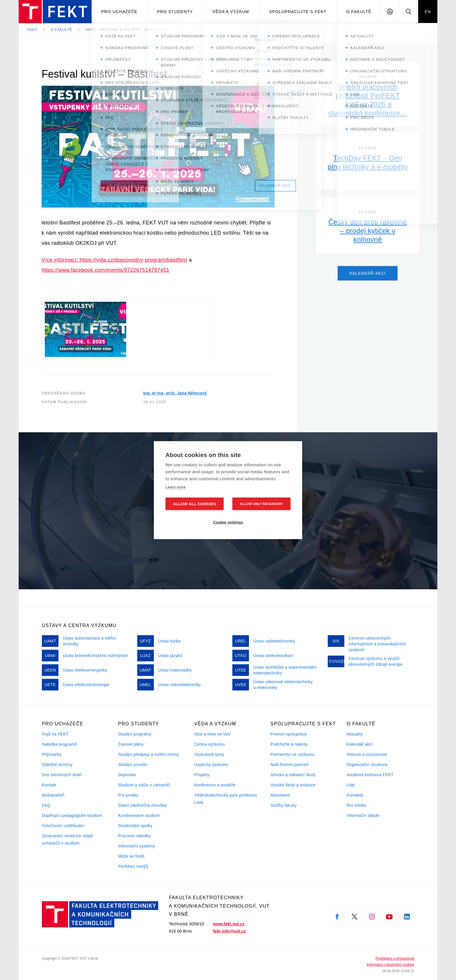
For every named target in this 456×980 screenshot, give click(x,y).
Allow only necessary (261, 504)
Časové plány (131, 744)
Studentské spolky (135, 826)
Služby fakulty (284, 805)
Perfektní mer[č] (133, 866)
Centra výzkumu (210, 744)
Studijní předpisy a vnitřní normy (148, 754)
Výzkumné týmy (209, 754)
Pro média (356, 805)
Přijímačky (52, 754)
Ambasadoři (53, 795)
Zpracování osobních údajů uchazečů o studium (67, 839)
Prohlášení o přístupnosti (395, 958)
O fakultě (359, 12)
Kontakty (355, 795)
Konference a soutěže (215, 785)
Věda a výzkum (231, 12)
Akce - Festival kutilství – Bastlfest (126, 30)
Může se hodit (131, 856)
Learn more (176, 487)
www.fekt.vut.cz (229, 924)
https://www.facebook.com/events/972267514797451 (105, 270)
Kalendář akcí (360, 744)
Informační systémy (136, 846)
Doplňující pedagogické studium (72, 815)
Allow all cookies (195, 504)
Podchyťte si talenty (289, 744)
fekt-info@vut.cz (229, 931)
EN (428, 12)
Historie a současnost (367, 754)
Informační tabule (363, 815)
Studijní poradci (133, 765)
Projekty (202, 775)
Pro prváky (128, 795)
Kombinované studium (139, 815)
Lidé (351, 785)
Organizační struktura (367, 765)
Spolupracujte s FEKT (298, 12)
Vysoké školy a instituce (293, 785)
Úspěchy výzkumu (211, 765)
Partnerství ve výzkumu (293, 754)
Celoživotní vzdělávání (63, 826)
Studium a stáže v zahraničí (144, 785)
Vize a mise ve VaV (212, 734)
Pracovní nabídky (135, 836)
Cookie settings (228, 522)
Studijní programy (135, 734)
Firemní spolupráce (289, 734)
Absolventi (280, 795)
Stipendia (127, 775)
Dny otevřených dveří (62, 775)
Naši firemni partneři (290, 765)
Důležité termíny (57, 765)
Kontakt (49, 785)
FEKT (32, 30)
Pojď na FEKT (55, 734)
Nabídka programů (59, 744)
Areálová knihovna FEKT (370, 775)
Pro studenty (175, 12)
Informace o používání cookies (390, 965)
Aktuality (355, 734)
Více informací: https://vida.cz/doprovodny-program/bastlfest (114, 260)
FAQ (46, 805)
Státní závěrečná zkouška (142, 805)
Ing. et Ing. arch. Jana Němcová (175, 393)
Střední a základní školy (293, 775)
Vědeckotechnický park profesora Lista (226, 799)
